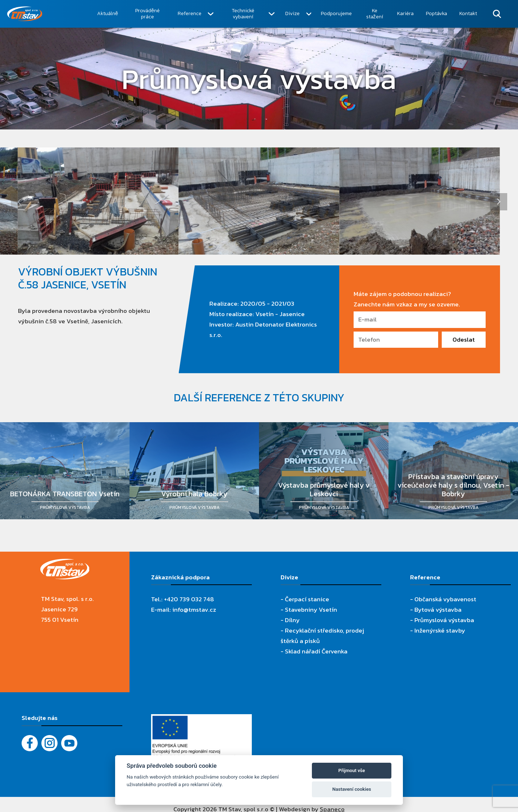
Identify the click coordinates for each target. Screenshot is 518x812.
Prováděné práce (147, 14)
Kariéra (405, 13)
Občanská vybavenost (445, 599)
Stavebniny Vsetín (311, 610)
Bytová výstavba (438, 610)
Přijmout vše (352, 770)
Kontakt (468, 13)
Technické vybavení (243, 14)
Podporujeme (336, 13)
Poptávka (437, 13)
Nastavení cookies (352, 789)
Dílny (292, 620)
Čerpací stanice (307, 599)
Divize (292, 13)
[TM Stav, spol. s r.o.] (49, 14)
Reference (190, 13)
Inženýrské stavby (440, 630)
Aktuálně (108, 13)
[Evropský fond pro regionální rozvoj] (201, 719)
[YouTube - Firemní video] (69, 743)
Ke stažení (375, 14)
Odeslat (464, 339)
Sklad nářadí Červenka (316, 651)
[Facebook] (30, 743)
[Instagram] (49, 743)
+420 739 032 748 (189, 599)
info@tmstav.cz (194, 610)
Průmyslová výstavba (444, 620)
